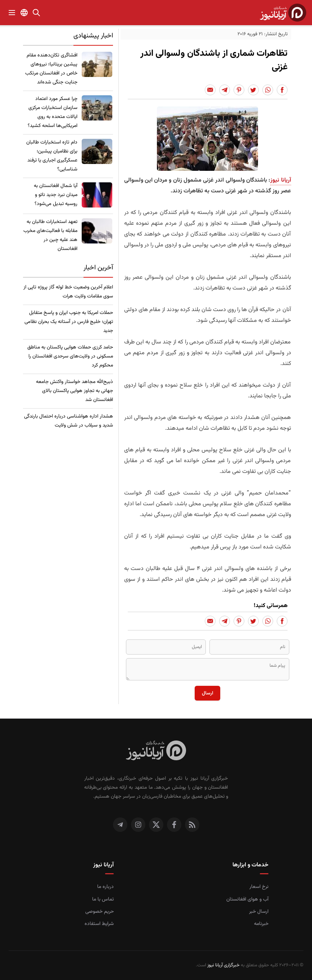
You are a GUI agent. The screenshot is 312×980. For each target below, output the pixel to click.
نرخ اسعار (259, 887)
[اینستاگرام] (138, 825)
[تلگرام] (120, 825)
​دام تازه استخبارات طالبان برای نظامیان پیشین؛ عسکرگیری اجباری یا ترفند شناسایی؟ (52, 156)
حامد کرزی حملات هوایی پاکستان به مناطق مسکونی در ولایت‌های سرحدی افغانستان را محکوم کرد (70, 356)
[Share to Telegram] (225, 90)
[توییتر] (156, 825)
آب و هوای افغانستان (247, 899)
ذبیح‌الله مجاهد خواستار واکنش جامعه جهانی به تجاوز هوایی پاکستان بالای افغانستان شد (74, 391)
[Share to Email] (210, 90)
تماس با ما (103, 899)
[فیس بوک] (174, 825)
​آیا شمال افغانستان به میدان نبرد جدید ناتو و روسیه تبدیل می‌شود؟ (56, 195)
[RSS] (192, 825)
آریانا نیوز (281, 180)
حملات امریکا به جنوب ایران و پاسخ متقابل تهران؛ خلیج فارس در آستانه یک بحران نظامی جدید (69, 322)
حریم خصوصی (100, 912)
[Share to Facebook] (282, 90)
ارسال (207, 693)
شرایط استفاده (99, 924)
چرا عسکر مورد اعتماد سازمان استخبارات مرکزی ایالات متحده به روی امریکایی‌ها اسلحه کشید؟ (53, 112)
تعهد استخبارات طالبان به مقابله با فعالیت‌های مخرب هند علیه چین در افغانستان (50, 235)
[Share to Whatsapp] (268, 90)
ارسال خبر (259, 912)
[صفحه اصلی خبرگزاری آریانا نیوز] (156, 751)
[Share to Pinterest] (239, 90)
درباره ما (105, 887)
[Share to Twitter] (253, 90)
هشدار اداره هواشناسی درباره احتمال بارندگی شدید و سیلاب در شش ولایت (69, 421)
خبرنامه (261, 924)
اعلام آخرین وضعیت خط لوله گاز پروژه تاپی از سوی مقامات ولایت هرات (68, 292)
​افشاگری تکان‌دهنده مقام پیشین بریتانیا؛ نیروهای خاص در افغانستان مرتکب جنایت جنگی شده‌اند (51, 69)
